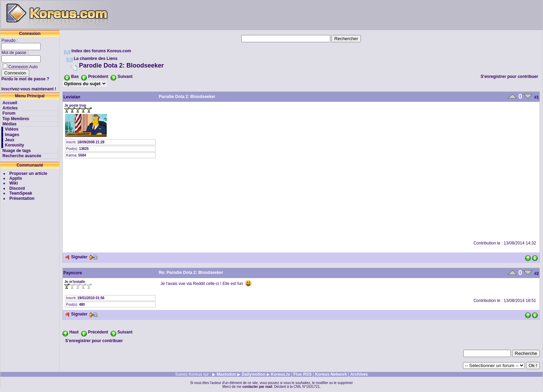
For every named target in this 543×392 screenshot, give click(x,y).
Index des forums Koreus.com (101, 51)
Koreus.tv (280, 374)
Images (12, 135)
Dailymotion (254, 374)
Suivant (125, 77)
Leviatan (72, 97)
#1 (537, 97)
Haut (74, 332)
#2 (537, 274)
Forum (9, 113)
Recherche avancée (22, 156)
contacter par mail (257, 387)
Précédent (98, 77)
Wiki (14, 183)
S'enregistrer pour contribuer (509, 77)
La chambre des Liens (96, 59)
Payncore (73, 273)
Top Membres (16, 119)
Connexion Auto (23, 67)
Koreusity (14, 145)
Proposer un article (28, 173)
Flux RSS (302, 374)
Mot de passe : (16, 53)
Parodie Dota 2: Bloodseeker (121, 65)
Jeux (10, 140)
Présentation (22, 198)
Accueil (10, 103)
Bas (75, 77)
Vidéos (12, 129)
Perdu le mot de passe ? (25, 79)
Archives (359, 374)
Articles (10, 108)
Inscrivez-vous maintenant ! (29, 89)
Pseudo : (10, 41)
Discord (17, 188)
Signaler (76, 257)
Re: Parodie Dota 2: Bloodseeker (191, 273)
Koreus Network (331, 374)
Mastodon (226, 374)
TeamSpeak (21, 193)
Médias (10, 124)
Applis (16, 178)
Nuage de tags (17, 151)
